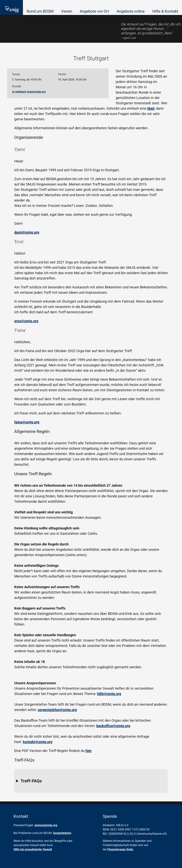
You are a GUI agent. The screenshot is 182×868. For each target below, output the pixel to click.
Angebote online (131, 11)
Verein (67, 11)
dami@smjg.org (27, 232)
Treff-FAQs (31, 781)
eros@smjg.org (26, 321)
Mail (151, 108)
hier (89, 751)
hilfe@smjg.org (109, 694)
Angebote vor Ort (94, 11)
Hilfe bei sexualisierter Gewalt (33, 849)
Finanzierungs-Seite (120, 849)
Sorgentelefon (62, 833)
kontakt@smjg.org (38, 742)
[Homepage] (11, 9)
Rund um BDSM (40, 11)
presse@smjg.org (46, 825)
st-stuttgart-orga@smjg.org (29, 92)
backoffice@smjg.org (113, 726)
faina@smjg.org (27, 422)
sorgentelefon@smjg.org (57, 710)
